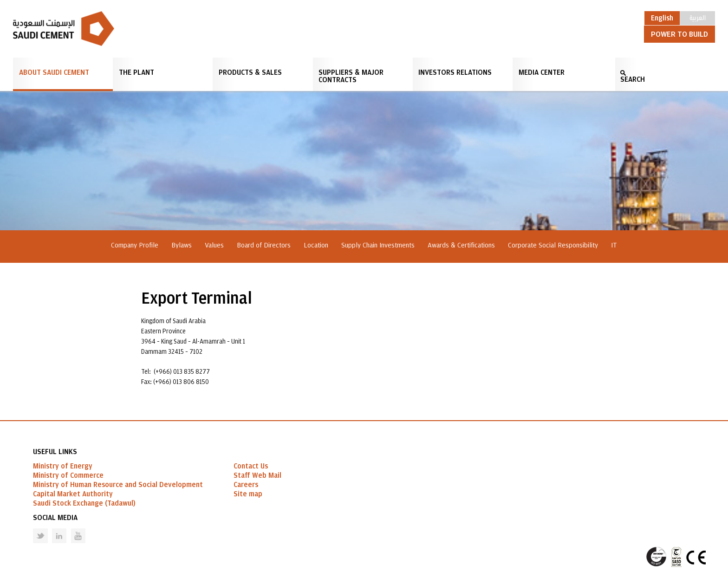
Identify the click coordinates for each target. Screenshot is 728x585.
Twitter (33, 529)
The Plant (136, 72)
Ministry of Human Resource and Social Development (118, 485)
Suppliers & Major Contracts (351, 76)
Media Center (542, 72)
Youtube (72, 529)
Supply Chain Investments (378, 245)
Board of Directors (264, 245)
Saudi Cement (64, 29)
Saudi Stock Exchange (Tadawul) (84, 503)
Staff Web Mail (257, 475)
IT (614, 245)
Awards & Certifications (461, 245)
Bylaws (182, 245)
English (662, 18)
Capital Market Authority (73, 494)
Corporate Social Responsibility (553, 245)
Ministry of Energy (63, 466)
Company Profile (135, 245)
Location (316, 245)
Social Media (55, 518)
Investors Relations (455, 72)
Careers (246, 485)
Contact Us (251, 466)
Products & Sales (250, 72)
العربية (698, 17)
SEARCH (633, 79)
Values (214, 245)
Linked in (53, 529)
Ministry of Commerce (68, 475)
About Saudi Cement (54, 72)
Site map (248, 494)
